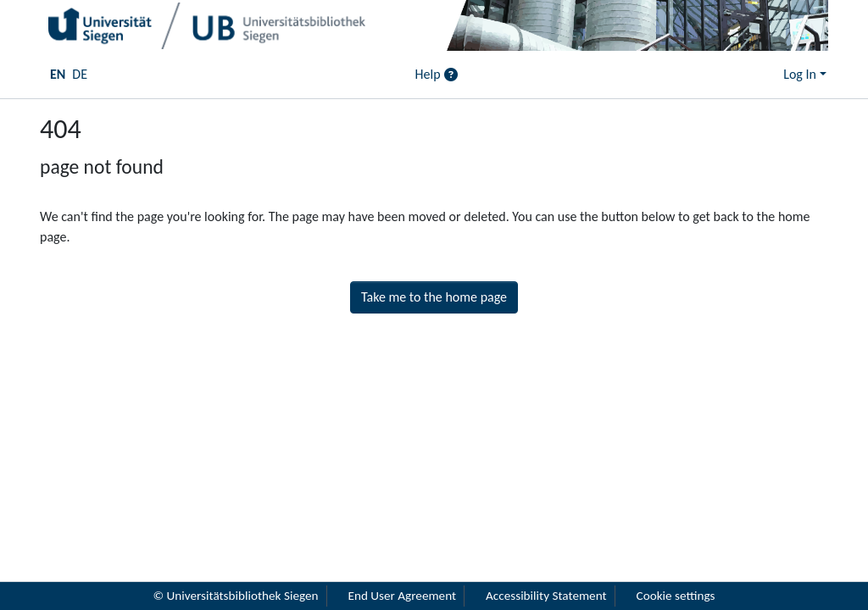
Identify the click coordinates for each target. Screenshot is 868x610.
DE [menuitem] (80, 74)
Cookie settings (676, 596)
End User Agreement (403, 596)
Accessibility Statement (546, 596)
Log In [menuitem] (800, 74)
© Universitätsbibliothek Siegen (235, 596)
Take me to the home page (434, 297)
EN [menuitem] (58, 74)
